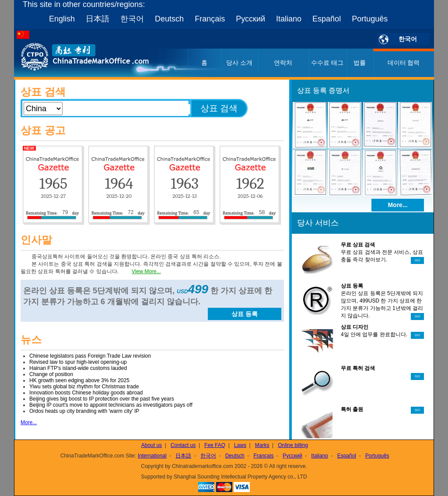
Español (327, 19)
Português (370, 19)
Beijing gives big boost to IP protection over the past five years (102, 399)
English (62, 19)
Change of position (51, 374)
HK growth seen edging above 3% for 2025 (79, 380)
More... (29, 422)
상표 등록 (245, 314)
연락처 (283, 63)
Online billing (293, 445)
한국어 (132, 19)
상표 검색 (219, 108)
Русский (250, 19)
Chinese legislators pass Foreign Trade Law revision (90, 356)
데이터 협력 (404, 63)
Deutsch (169, 19)
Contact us (183, 445)
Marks (262, 445)
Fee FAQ (215, 445)
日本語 (98, 19)
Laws (240, 445)
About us (152, 445)
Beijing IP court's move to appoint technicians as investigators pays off (111, 405)
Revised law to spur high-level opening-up (78, 362)
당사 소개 (239, 63)
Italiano (289, 19)
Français (210, 19)
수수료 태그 (327, 63)
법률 (360, 63)
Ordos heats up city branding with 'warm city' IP (84, 411)
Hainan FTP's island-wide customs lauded (78, 368)
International (152, 456)
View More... (146, 271)
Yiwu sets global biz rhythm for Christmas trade (84, 387)
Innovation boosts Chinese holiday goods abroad (86, 393)
